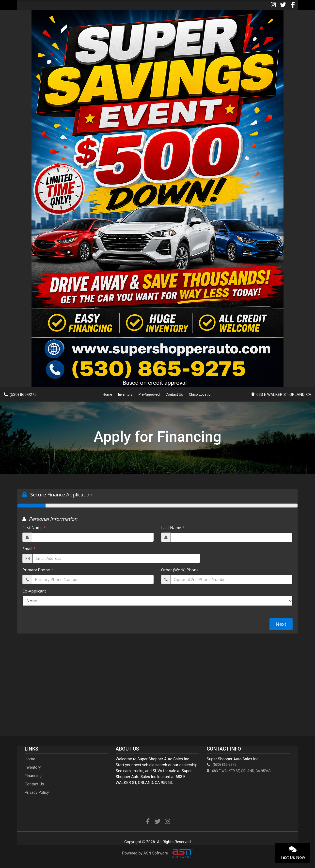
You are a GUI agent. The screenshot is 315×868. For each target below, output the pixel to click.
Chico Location (201, 395)
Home (107, 395)
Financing (33, 776)
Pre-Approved (149, 395)
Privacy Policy (37, 792)
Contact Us (174, 395)
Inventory (125, 395)
